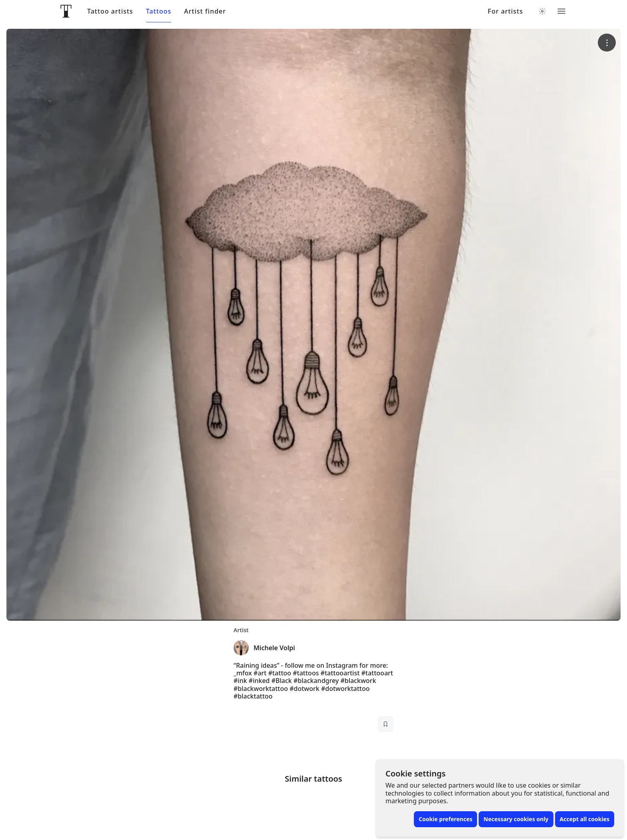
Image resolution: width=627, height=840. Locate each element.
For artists (505, 11)
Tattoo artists (110, 11)
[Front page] (66, 11)
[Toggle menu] (561, 11)
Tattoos (159, 11)
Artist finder (205, 11)
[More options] (607, 43)
